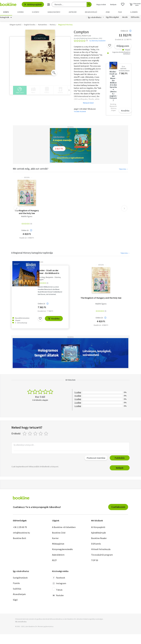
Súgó (15, 600)
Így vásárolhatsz (95, 18)
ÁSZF (54, 561)
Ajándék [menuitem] (134, 12)
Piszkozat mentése (96, 458)
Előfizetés (135, 18)
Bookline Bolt (20, 538)
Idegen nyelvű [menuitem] (91, 12)
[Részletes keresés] (49, 4)
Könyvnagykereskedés (62, 549)
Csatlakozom (118, 507)
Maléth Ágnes (27, 217)
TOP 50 (95, 561)
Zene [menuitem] (108, 12)
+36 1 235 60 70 (20, 527)
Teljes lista (123, 169)
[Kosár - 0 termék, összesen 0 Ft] (135, 4)
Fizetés (16, 584)
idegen (27, 178)
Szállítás (17, 589)
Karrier (55, 538)
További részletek (80, 112)
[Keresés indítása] (89, 4)
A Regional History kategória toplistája (32, 253)
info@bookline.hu (21, 533)
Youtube (58, 596)
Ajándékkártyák (98, 533)
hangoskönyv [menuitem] (54, 12)
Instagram (59, 584)
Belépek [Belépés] (113, 4)
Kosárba (125, 111)
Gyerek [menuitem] (21, 12)
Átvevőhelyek (19, 595)
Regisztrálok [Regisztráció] (101, 4)
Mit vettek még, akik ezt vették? (31, 169)
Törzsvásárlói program (102, 555)
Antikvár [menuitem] (73, 12)
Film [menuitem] (120, 12)
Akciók (125, 18)
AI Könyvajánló (33, 4)
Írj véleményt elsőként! (97, 41)
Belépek (120, 468)
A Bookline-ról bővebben (64, 527)
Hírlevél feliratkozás (101, 549)
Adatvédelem (58, 555)
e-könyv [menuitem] (36, 12)
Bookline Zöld (59, 533)
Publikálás (120, 458)
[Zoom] (54, 73)
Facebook (59, 578)
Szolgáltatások (20, 578)
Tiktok (57, 590)
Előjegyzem (123, 46)
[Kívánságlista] (123, 4)
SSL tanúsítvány (21, 622)
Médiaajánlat (58, 544)
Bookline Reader (99, 538)
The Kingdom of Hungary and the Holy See (27, 212)
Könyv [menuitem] (6, 12)
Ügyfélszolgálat (112, 18)
